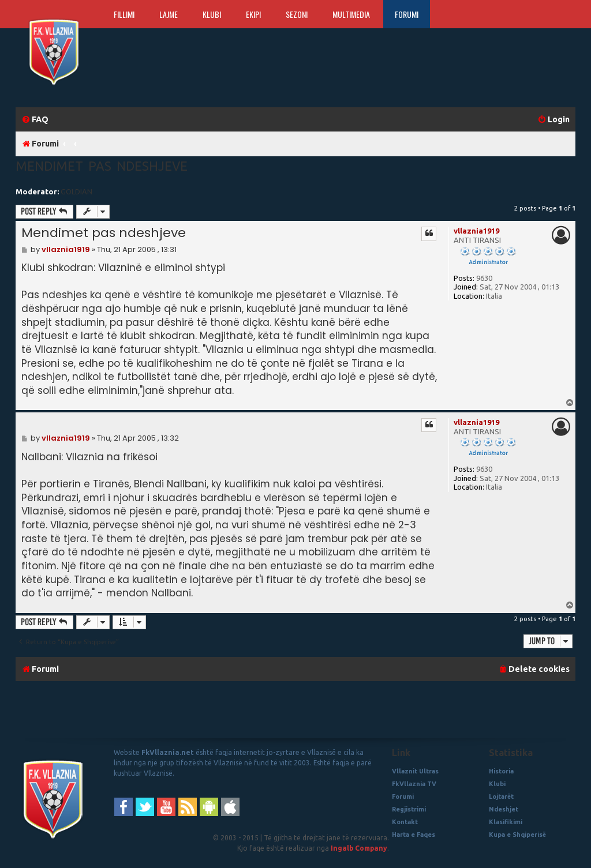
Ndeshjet (504, 809)
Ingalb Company (359, 848)
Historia (501, 771)
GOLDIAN (76, 191)
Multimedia (351, 14)
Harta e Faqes (414, 835)
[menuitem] (35, 120)
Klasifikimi (506, 822)
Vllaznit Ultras (415, 771)
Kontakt (405, 822)
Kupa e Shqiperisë (517, 835)
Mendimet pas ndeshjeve (102, 166)
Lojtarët (501, 796)
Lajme (169, 14)
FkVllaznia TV (414, 784)
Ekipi (253, 14)
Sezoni (297, 14)
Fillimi (124, 14)
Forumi (407, 14)
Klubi (212, 14)
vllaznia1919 (476, 231)
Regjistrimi (409, 809)
